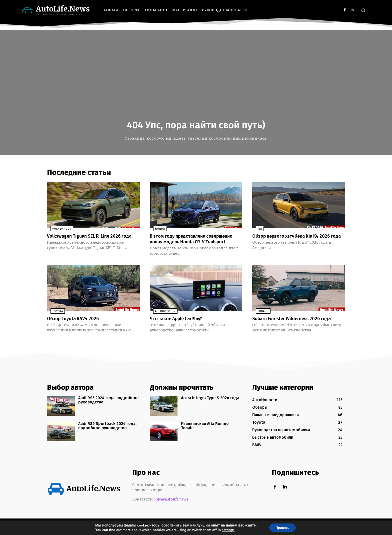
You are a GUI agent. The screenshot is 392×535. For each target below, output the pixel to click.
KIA (256, 230)
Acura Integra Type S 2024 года (210, 404)
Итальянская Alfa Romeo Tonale (205, 432)
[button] (363, 10)
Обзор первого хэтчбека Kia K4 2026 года (295, 240)
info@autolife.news (171, 505)
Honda (156, 230)
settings (226, 529)
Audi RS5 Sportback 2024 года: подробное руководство (107, 432)
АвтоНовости (162, 318)
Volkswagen (58, 230)
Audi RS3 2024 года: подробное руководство (108, 406)
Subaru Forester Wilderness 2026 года (296, 325)
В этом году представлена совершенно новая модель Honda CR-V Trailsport (195, 243)
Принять (282, 527)
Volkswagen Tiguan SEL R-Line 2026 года (87, 240)
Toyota (54, 318)
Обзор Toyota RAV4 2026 (76, 325)
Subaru (260, 318)
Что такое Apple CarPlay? (179, 325)
